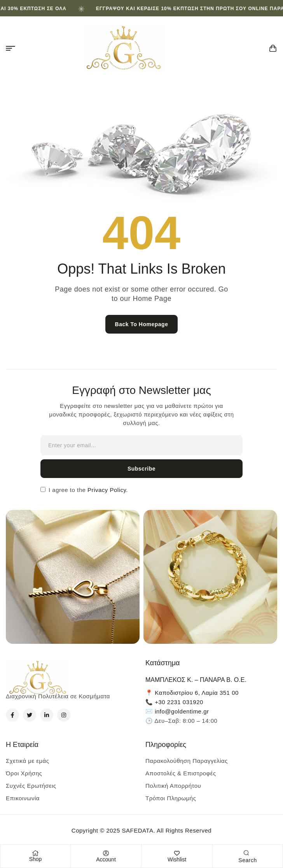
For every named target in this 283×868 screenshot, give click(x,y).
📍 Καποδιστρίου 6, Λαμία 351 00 (192, 693)
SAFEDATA (137, 830)
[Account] (106, 853)
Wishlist (177, 859)
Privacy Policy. (107, 490)
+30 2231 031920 (179, 702)
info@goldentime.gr (182, 711)
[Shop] (35, 853)
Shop (36, 859)
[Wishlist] (177, 853)
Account (106, 859)
